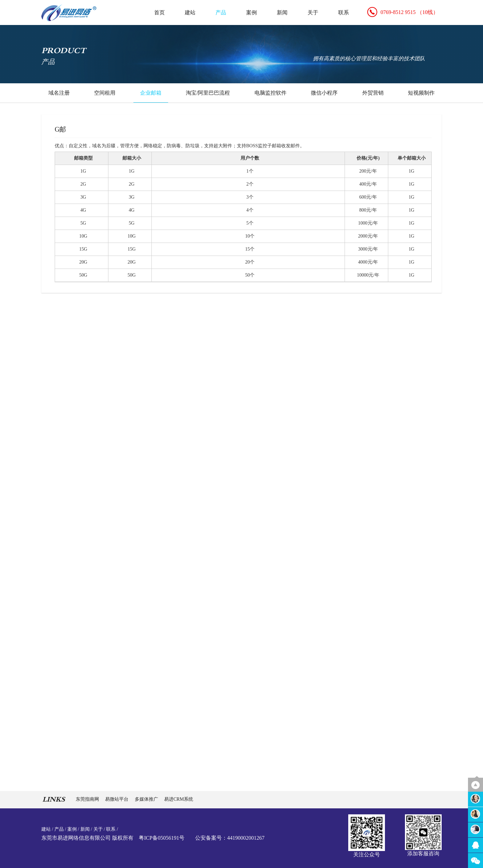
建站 (190, 12)
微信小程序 (324, 93)
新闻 (282, 12)
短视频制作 (421, 93)
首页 (159, 12)
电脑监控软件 (271, 93)
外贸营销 (373, 93)
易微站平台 (117, 799)
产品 (221, 12)
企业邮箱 (151, 93)
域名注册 (59, 93)
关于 (313, 12)
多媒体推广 (147, 799)
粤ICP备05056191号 (162, 838)
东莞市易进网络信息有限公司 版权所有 (87, 838)
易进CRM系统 (179, 799)
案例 (252, 12)
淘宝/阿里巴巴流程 (208, 93)
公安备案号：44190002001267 (230, 838)
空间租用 (105, 93)
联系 (344, 12)
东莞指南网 (88, 799)
